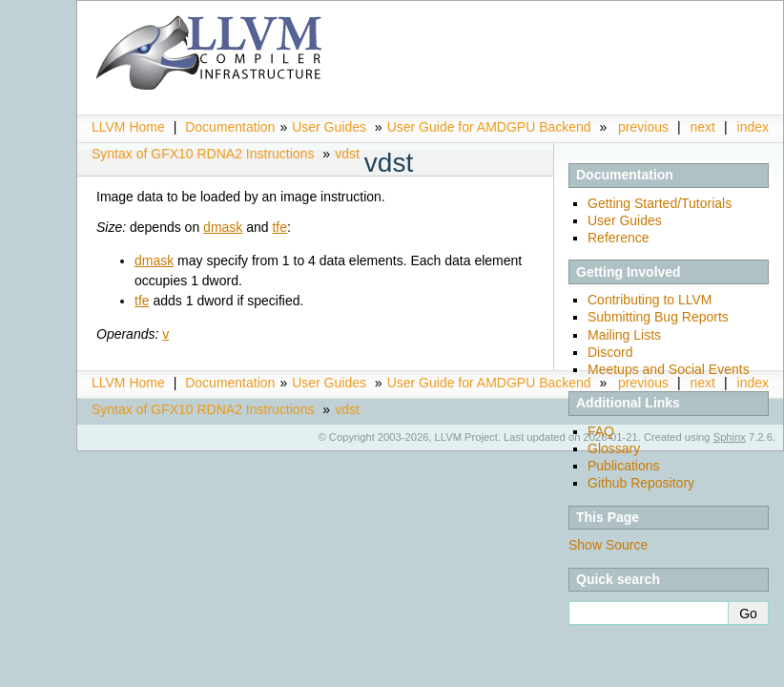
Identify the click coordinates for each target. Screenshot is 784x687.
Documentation (230, 127)
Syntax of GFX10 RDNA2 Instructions (203, 154)
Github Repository (641, 483)
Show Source (608, 545)
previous (643, 127)
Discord (610, 352)
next (703, 127)
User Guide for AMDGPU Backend (489, 127)
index (753, 127)
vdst (347, 154)
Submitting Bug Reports (658, 317)
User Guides (329, 127)
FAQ (601, 431)
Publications (624, 466)
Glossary (614, 448)
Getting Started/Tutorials (660, 203)
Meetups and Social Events (669, 369)
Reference (619, 238)
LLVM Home (128, 127)
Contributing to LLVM (650, 300)
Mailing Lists (624, 335)
